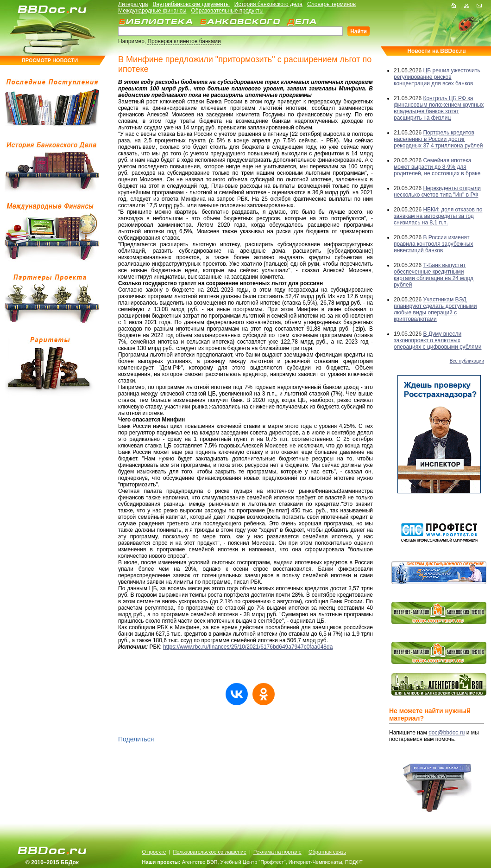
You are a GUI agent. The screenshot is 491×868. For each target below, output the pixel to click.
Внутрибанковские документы (191, 4)
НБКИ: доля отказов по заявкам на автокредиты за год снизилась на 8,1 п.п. (438, 216)
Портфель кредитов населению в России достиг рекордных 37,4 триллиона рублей (438, 139)
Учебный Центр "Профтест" (253, 862)
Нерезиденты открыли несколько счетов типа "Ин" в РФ (437, 191)
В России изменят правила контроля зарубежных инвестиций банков (433, 244)
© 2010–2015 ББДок (52, 862)
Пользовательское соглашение (209, 852)
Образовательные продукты (227, 11)
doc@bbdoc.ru (447, 733)
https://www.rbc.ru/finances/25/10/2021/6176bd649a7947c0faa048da (248, 647)
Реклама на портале (277, 852)
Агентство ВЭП (200, 862)
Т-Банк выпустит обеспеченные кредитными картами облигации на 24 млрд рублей (434, 275)
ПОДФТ (354, 862)
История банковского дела (268, 4)
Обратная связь (327, 852)
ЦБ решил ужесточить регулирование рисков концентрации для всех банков (437, 77)
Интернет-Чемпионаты (315, 862)
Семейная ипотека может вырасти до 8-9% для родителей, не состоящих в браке (437, 167)
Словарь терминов (331, 4)
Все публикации (467, 361)
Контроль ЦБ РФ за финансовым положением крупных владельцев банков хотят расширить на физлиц (439, 108)
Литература (133, 4)
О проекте (154, 852)
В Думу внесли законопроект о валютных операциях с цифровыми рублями (437, 340)
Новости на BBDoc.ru (436, 51)
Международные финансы (152, 11)
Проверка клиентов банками (184, 41)
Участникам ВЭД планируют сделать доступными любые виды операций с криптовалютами (435, 309)
